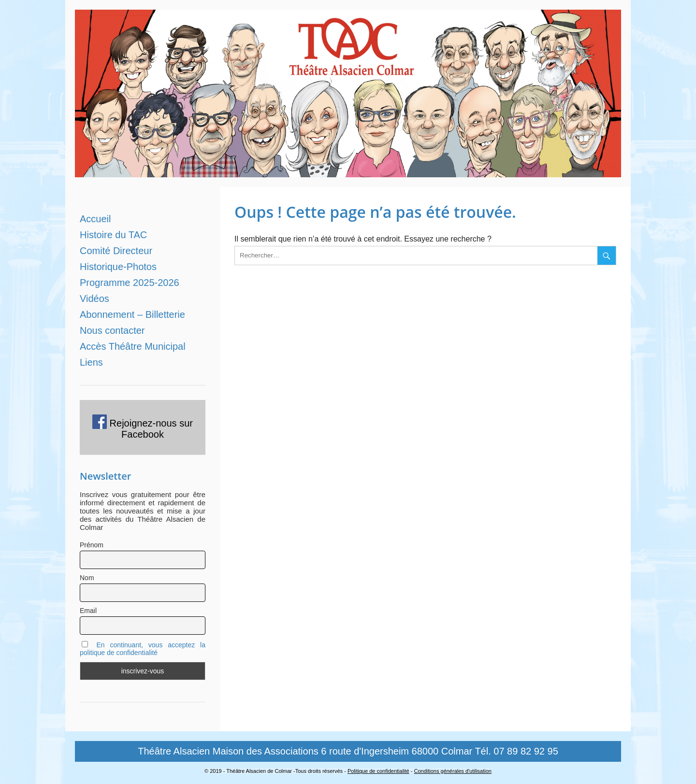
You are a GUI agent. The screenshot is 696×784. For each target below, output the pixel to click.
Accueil (95, 219)
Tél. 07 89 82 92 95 (516, 751)
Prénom (92, 545)
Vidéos (94, 299)
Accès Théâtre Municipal (133, 346)
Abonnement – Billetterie (132, 314)
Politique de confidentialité (378, 771)
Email (88, 611)
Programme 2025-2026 (130, 283)
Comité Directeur (116, 251)
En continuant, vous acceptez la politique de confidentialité (143, 649)
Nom (87, 578)
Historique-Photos (118, 267)
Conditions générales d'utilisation (452, 771)
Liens (91, 362)
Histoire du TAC (113, 235)
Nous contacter (112, 330)
